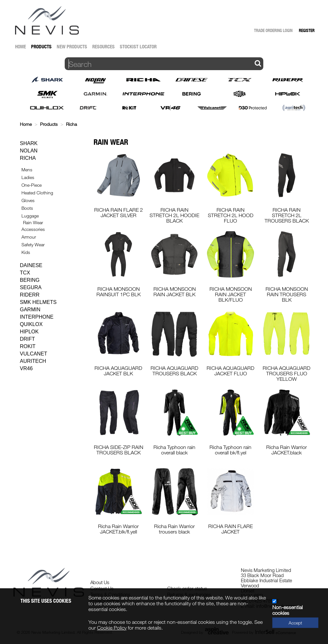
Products (41, 47)
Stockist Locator (138, 47)
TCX (25, 273)
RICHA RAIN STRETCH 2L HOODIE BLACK (174, 215)
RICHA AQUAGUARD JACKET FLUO (230, 371)
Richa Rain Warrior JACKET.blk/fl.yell (118, 529)
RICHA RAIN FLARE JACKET (230, 529)
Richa (71, 124)
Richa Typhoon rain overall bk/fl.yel (230, 450)
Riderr (30, 295)
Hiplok (29, 332)
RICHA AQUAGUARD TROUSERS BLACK (174, 371)
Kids (26, 252)
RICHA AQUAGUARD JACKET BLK (118, 371)
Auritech (33, 361)
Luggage (30, 216)
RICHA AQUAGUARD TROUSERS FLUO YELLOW (287, 373)
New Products (72, 47)
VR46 (26, 368)
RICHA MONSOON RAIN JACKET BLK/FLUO (231, 294)
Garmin (30, 310)
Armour (29, 237)
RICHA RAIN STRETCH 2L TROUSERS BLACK (287, 215)
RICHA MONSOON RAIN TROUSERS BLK (287, 294)
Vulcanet (33, 354)
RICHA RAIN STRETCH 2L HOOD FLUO (231, 215)
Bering (30, 280)
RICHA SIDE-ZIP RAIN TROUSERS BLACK (119, 450)
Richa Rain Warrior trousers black (174, 529)
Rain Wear (33, 222)
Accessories (33, 229)
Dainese (31, 265)
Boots (27, 208)
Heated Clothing (37, 193)
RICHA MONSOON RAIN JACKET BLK (175, 292)
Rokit (28, 346)
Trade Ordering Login (273, 30)
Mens (27, 170)
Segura (31, 287)
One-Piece (32, 185)
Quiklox (31, 324)
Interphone (37, 317)
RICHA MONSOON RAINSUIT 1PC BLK (119, 292)
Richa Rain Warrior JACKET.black (287, 450)
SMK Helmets (38, 302)
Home (20, 47)
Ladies (28, 177)
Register (307, 30)
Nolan (29, 151)
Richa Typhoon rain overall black (174, 450)
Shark (29, 143)
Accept (295, 623)
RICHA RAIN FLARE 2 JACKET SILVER (119, 212)
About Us (100, 582)
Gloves (28, 200)
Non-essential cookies (287, 610)
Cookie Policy (112, 628)
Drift (27, 339)
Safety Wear (33, 245)
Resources (103, 47)
